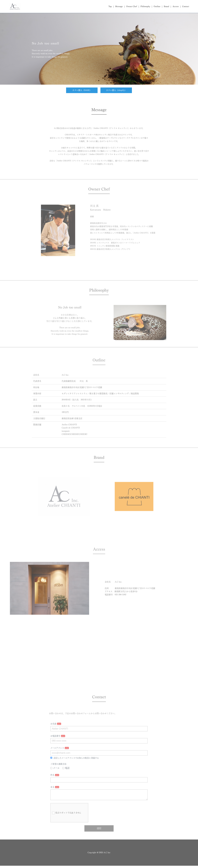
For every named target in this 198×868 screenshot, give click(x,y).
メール (55, 777)
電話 (66, 777)
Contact (186, 6)
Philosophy (145, 6)
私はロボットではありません (67, 824)
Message (119, 6)
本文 (52, 796)
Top (110, 6)
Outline (157, 6)
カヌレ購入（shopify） (116, 90)
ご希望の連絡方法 (58, 773)
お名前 (53, 733)
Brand (166, 6)
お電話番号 (55, 745)
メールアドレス (57, 757)
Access (176, 6)
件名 (52, 784)
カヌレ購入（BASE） (82, 90)
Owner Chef (132, 6)
